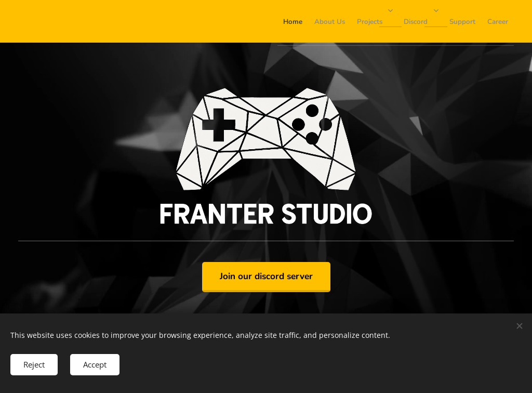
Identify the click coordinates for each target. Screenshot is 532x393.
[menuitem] (396, 21)
